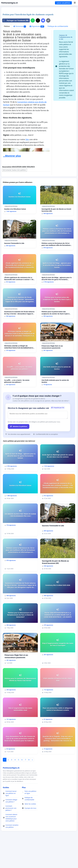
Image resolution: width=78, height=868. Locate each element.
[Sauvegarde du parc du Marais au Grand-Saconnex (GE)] (57, 201)
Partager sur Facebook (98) (15, 20)
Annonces (20, 26)
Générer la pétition (19, 426)
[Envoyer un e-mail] (43, 20)
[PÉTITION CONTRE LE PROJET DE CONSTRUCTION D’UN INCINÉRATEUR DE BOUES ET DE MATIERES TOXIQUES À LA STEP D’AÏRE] (19, 338)
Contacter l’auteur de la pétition (15, 170)
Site (27, 139)
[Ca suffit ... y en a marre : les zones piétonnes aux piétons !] (19, 372)
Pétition (7, 26)
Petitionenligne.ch (9, 3)
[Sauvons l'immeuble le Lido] (19, 234)
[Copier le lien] (48, 20)
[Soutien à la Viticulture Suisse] (19, 200)
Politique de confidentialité (58, 26)
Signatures (37, 26)
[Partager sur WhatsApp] (33, 20)
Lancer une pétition (63, 3)
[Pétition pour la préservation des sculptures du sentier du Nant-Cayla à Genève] (57, 303)
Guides (6, 787)
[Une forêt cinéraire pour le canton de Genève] (57, 372)
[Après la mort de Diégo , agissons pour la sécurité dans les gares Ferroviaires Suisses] (57, 269)
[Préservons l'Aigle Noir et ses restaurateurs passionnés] (57, 338)
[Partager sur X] (38, 20)
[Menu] (75, 3)
